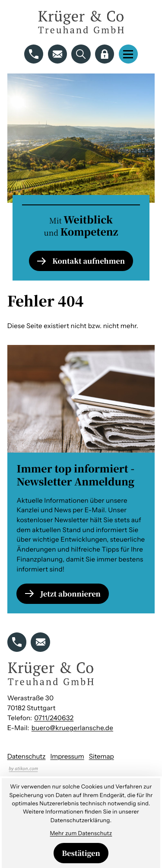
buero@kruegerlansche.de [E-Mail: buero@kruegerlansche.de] (72, 728)
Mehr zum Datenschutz (81, 834)
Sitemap (102, 756)
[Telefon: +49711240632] (54, 718)
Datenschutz (27, 756)
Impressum (67, 756)
